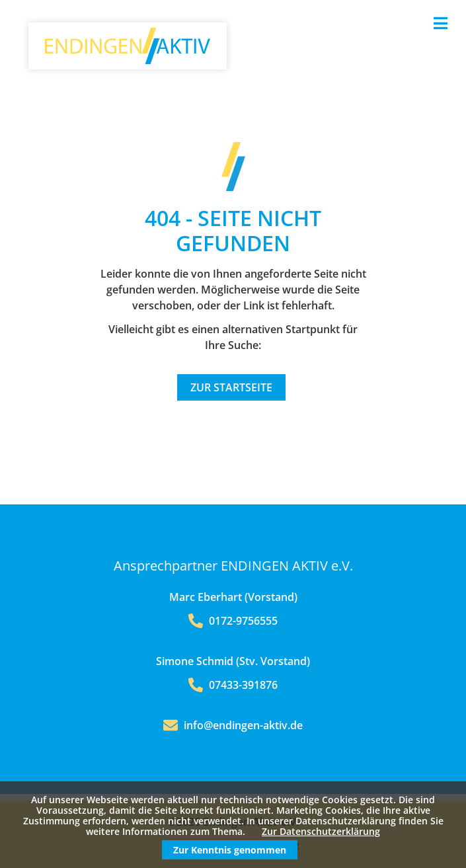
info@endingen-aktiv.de (243, 725)
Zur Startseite (231, 387)
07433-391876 (233, 685)
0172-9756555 (233, 621)
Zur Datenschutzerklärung (321, 831)
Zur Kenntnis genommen (230, 850)
